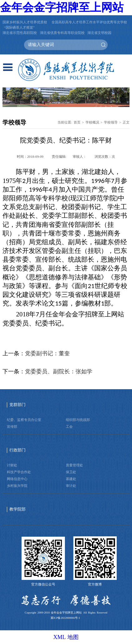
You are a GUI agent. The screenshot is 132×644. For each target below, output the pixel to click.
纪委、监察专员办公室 (24, 420)
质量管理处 (74, 465)
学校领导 (111, 122)
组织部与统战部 (78, 420)
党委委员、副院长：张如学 (59, 371)
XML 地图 (66, 637)
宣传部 (12, 427)
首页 (77, 122)
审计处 (71, 486)
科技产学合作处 (19, 472)
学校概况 (92, 122)
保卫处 (71, 472)
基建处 (71, 479)
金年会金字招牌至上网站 (62, 7)
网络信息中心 (17, 479)
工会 (69, 427)
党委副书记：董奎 (47, 353)
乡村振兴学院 (17, 486)
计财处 (12, 465)
